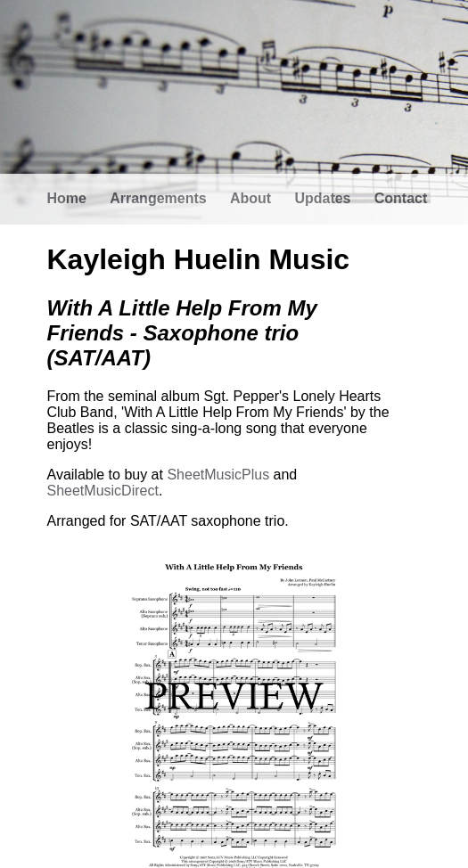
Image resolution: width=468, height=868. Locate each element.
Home (67, 198)
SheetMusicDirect (103, 491)
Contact (401, 198)
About (250, 198)
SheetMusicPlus (218, 475)
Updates (322, 198)
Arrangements (158, 198)
